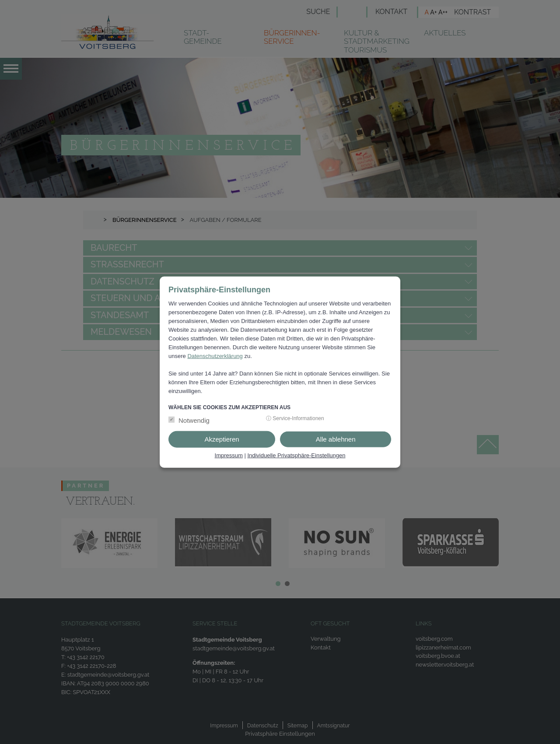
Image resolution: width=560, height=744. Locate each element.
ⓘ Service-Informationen (295, 418)
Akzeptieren (222, 439)
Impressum (229, 455)
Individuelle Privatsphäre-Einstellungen (296, 455)
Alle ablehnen (336, 439)
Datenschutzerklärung (215, 356)
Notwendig (194, 420)
